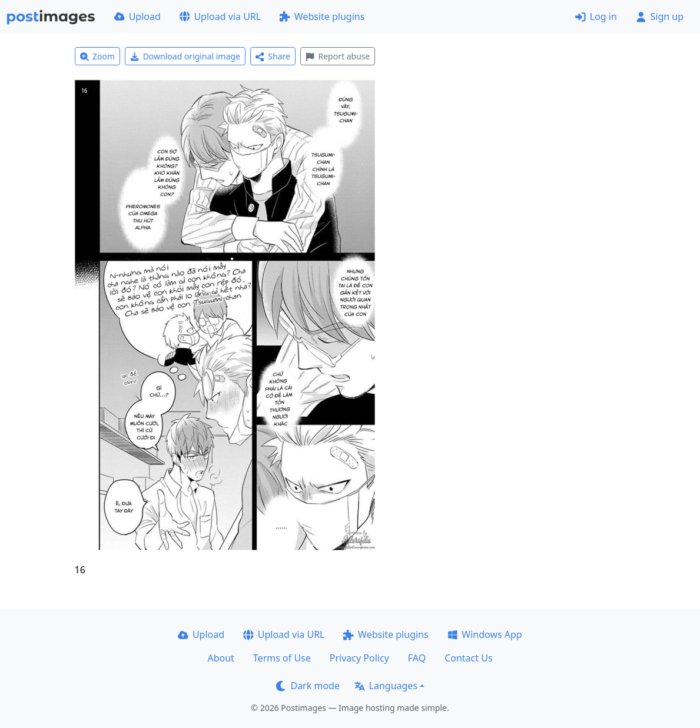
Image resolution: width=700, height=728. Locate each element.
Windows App (485, 634)
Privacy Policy (359, 658)
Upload (137, 16)
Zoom (98, 56)
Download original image (185, 56)
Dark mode (308, 686)
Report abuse (338, 56)
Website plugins (322, 16)
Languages (386, 686)
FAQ (417, 658)
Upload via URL (220, 16)
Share (273, 56)
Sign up (660, 16)
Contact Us (468, 658)
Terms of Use (282, 658)
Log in (596, 16)
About (220, 658)
